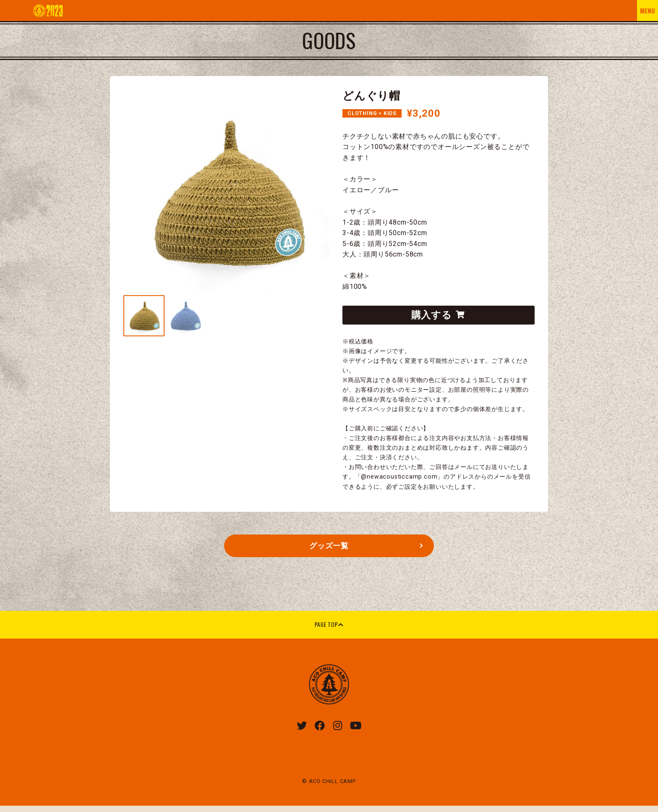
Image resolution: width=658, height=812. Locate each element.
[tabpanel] (226, 192)
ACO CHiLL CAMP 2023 (329, 690)
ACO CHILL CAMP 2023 (48, 10)
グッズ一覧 (329, 549)
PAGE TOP (329, 629)
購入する (438, 316)
